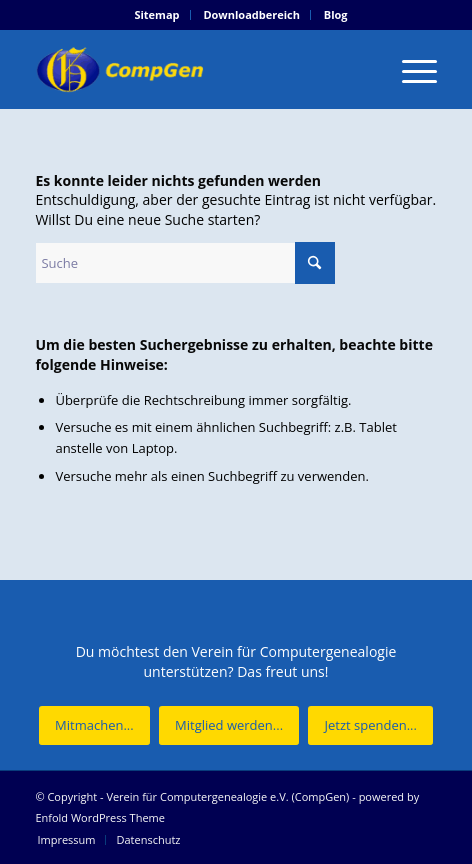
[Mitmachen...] (94, 725)
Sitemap (156, 14)
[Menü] (409, 69)
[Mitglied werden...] (229, 725)
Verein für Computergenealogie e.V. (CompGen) (227, 796)
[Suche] (185, 263)
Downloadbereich (251, 14)
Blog (336, 14)
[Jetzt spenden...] (370, 725)
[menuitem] (157, 15)
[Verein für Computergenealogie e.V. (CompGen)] (195, 69)
